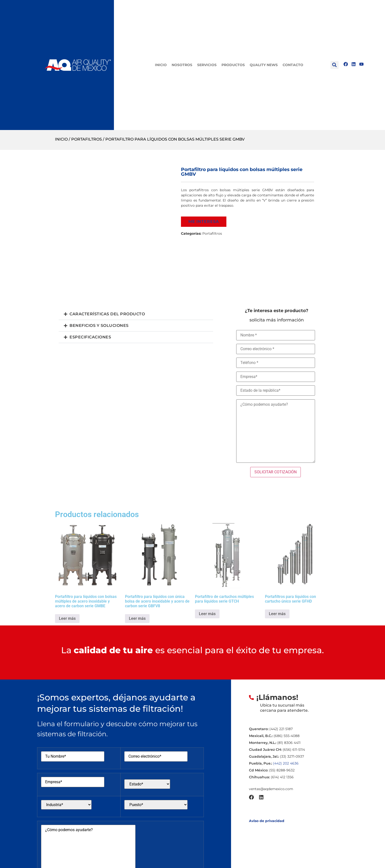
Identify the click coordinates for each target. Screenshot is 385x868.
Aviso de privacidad (267, 821)
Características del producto (107, 314)
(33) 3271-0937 (292, 756)
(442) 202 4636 (286, 763)
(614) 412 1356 (282, 777)
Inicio (161, 65)
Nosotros (182, 65)
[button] (335, 65)
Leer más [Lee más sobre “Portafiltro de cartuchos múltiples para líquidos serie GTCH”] (207, 614)
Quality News (264, 65)
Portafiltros (87, 139)
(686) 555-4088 (287, 736)
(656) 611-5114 (294, 750)
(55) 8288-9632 (282, 770)
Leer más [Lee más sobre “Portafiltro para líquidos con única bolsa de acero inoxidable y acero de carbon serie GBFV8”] (137, 618)
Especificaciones (90, 337)
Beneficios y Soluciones (99, 325)
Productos (233, 65)
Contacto (293, 65)
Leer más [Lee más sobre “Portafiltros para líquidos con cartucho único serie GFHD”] (277, 614)
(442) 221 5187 (281, 729)
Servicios (207, 65)
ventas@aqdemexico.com (271, 789)
